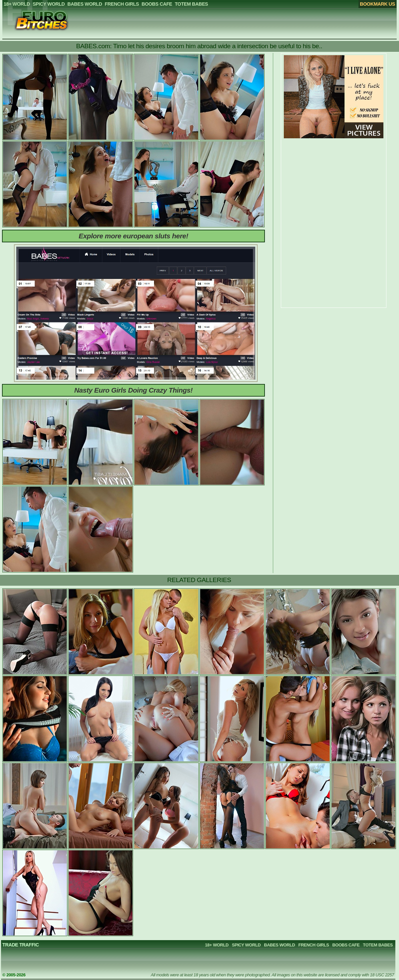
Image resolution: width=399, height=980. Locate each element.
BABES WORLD (279, 945)
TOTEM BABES (378, 945)
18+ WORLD (217, 945)
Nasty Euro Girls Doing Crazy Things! (134, 390)
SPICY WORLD (246, 945)
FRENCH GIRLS (314, 945)
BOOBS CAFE (346, 945)
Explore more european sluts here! (133, 236)
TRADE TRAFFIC (21, 945)
